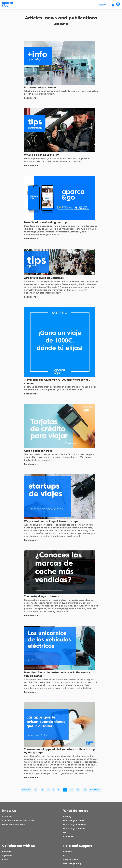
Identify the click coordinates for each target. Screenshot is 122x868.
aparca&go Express (74, 820)
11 (71, 790)
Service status (71, 860)
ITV (65, 832)
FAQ (65, 856)
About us (7, 816)
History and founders (13, 824)
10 (65, 790)
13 (85, 790)
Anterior (26, 790)
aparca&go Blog (72, 864)
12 (78, 790)
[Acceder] (118, 5)
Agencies (7, 856)
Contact (67, 852)
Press (5, 860)
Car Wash (68, 837)
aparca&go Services (74, 828)
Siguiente (95, 790)
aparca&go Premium (74, 824)
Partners (7, 852)
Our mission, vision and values (18, 820)
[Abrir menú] (113, 5)
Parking (67, 816)
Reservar (103, 5)
